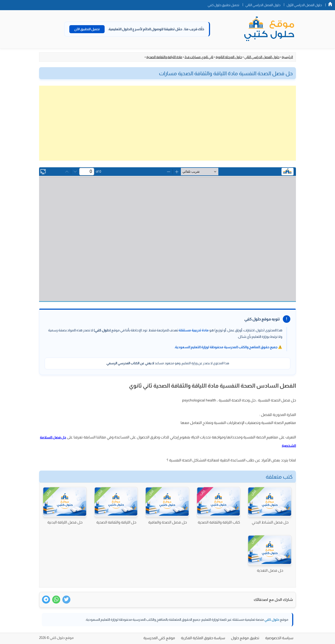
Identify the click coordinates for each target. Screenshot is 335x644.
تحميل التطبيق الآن (87, 29)
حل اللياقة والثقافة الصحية (116, 522)
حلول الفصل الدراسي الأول (304, 5)
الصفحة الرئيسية (330, 4)
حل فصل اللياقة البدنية (65, 522)
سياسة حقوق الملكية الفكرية (203, 638)
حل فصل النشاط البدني (270, 522)
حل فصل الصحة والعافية (167, 522)
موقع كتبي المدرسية (159, 638)
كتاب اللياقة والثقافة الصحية (219, 522)
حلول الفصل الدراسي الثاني (263, 5)
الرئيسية (287, 57)
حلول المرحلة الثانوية (229, 57)
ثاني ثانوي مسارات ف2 (199, 57)
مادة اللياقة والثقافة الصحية (164, 57)
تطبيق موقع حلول (245, 638)
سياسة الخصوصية (279, 638)
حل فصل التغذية (270, 570)
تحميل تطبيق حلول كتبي (223, 5)
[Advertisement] (167, 123)
